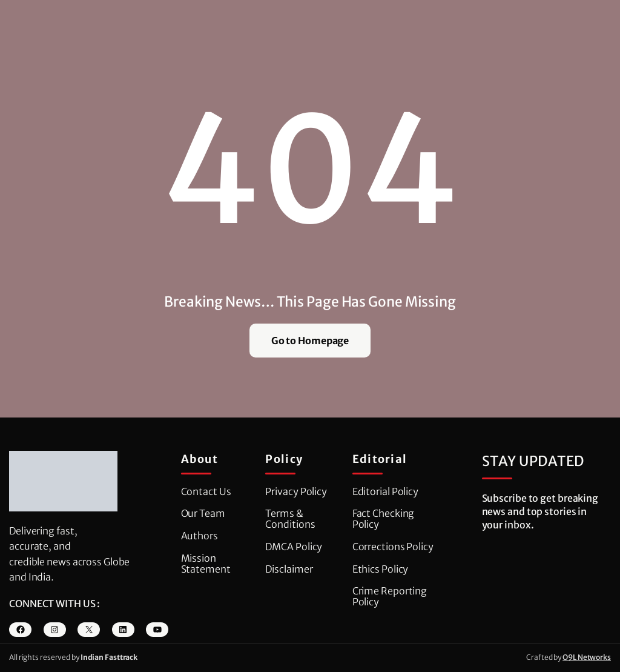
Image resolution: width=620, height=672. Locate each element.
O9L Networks (587, 657)
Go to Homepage (310, 341)
